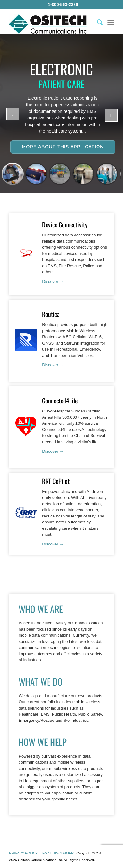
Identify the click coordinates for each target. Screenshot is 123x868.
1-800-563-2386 (63, 5)
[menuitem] (63, 5)
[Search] (97, 22)
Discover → (53, 282)
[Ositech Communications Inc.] (51, 24)
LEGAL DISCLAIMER (57, 853)
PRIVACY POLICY (23, 853)
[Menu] (111, 22)
